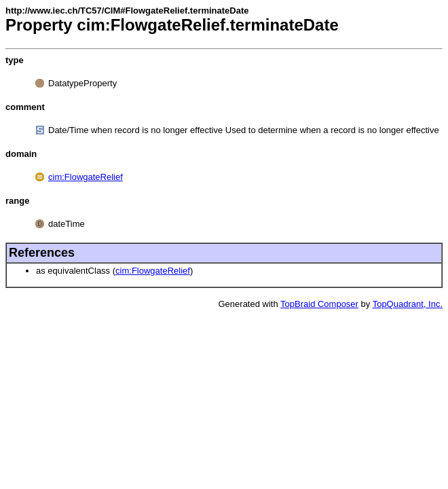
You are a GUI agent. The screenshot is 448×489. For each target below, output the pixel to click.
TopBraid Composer (319, 304)
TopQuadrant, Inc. (408, 304)
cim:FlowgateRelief (86, 177)
